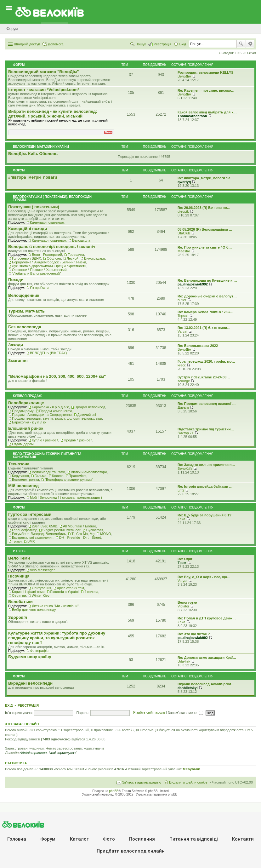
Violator (183, 606)
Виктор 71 (186, 433)
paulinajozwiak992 (193, 284)
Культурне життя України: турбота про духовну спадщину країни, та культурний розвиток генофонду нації (57, 638)
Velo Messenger (42, 570)
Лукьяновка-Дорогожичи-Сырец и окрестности (49, 266)
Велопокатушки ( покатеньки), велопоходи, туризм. (53, 198)
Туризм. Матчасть (26, 311)
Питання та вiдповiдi (194, 839)
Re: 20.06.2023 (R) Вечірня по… (204, 208)
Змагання (18, 361)
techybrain (191, 769)
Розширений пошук (250, 44)
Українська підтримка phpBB (156, 794)
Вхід (9, 705)
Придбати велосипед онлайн (131, 851)
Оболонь (54, 258)
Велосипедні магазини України (41, 147)
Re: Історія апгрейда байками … (205, 486)
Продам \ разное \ (78, 440)
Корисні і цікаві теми (28, 592)
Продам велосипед (90, 407)
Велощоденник (24, 295)
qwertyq (184, 182)
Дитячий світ (88, 415)
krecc (182, 365)
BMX (31, 541)
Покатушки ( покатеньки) (34, 207)
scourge (184, 381)
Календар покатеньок (47, 222)
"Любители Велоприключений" (37, 273)
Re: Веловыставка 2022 (198, 346)
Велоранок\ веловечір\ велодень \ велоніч (52, 247)
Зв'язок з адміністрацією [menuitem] (142, 782)
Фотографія (39, 651)
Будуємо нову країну (30, 657)
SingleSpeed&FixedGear (62, 530)
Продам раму (23, 411)
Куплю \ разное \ (45, 440)
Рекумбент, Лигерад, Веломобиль (39, 534)
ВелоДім (184, 76)
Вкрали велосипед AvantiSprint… (206, 684)
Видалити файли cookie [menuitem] (188, 782)
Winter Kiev (41, 595)
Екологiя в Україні (65, 592)
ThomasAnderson (192, 116)
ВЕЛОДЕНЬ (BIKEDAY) (48, 353)
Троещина (76, 255)
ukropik (183, 211)
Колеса (58, 476)
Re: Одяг (185, 559)
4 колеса (91, 592)
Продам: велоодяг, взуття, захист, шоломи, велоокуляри (57, 418)
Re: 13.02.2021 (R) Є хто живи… (204, 328)
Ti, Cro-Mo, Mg (83, 534)
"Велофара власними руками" (69, 480)
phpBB (114, 791)
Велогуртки (187, 602)
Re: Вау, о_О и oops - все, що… (204, 577)
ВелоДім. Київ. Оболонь (33, 154)
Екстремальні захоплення (33, 537)
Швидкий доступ (27, 44)
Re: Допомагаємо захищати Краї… (207, 658)
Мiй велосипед (23, 486)
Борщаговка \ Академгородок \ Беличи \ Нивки (49, 262)
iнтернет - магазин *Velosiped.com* (44, 90)
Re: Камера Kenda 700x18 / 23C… (206, 312)
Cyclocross (95, 530)
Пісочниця (19, 576)
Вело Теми (19, 558)
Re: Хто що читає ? (194, 634)
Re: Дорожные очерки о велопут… (207, 296)
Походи (16, 280)
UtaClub (184, 233)
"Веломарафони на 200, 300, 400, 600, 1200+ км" (57, 376)
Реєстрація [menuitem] (162, 44)
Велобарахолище (26, 403)
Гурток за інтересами (30, 514)
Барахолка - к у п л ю (29, 422)
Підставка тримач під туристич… (206, 429)
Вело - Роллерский (47, 255)
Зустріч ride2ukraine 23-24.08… (204, 377)
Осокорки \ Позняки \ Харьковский (39, 270)
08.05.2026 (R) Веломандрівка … (205, 229)
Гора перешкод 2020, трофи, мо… (206, 361)
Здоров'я (18, 617)
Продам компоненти (56, 411)
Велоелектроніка (26, 480)
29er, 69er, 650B (45, 526)
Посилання (142, 839)
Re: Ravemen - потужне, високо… (206, 90)
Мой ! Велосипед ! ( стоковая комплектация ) (66, 497)
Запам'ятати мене (185, 713)
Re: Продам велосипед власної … (207, 404)
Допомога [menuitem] (56, 44)
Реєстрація (28, 705)
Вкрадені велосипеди (30, 683)
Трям (182, 563)
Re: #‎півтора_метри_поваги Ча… (206, 178)
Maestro (184, 251)
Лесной (73, 258)
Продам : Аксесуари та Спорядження (42, 415)
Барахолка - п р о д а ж (50, 407)
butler (182, 300)
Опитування (41, 588)
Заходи (16, 345)
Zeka (181, 519)
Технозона (19, 464)
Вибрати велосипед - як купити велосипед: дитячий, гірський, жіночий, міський (53, 114)
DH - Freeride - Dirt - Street (80, 537)
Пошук (241, 44)
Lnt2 (181, 490)
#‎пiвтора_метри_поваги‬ (33, 177)
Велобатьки (20, 602)
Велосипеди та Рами (48, 472)
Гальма (40, 476)
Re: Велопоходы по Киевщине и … (207, 280)
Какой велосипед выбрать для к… (207, 112)
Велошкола (81, 240)
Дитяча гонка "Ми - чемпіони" (55, 606)
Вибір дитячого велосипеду (34, 610)
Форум (48, 839)
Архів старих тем (71, 588)
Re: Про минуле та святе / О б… (205, 247)
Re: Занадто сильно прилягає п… (206, 465)
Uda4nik (184, 661)
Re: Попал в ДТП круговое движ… (207, 618)
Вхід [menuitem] (183, 44)
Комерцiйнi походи (28, 229)
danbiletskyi (188, 688)
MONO (105, 534)
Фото (109, 839)
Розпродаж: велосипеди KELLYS (206, 72)
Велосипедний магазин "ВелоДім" (44, 72)
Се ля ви (19, 595)
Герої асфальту (24, 530)
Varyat (182, 331)
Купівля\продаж (27, 396)
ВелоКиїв (185, 468)
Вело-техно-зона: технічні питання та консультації (47, 455)
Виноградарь (94, 258)
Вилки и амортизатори (89, 472)
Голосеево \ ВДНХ (26, 258)
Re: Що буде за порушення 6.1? (204, 515)
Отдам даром (23, 444)
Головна (17, 839)
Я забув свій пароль (149, 713)
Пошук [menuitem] (141, 44)
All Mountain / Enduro (79, 526)
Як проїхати (39, 288)
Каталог (79, 839)
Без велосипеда (25, 327)
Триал (17, 541)
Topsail (183, 316)
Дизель (183, 407)
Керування (20, 476)
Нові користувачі (63, 753)
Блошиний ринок (26, 428)
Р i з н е (19, 551)
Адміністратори (33, 753)
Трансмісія (78, 476)
